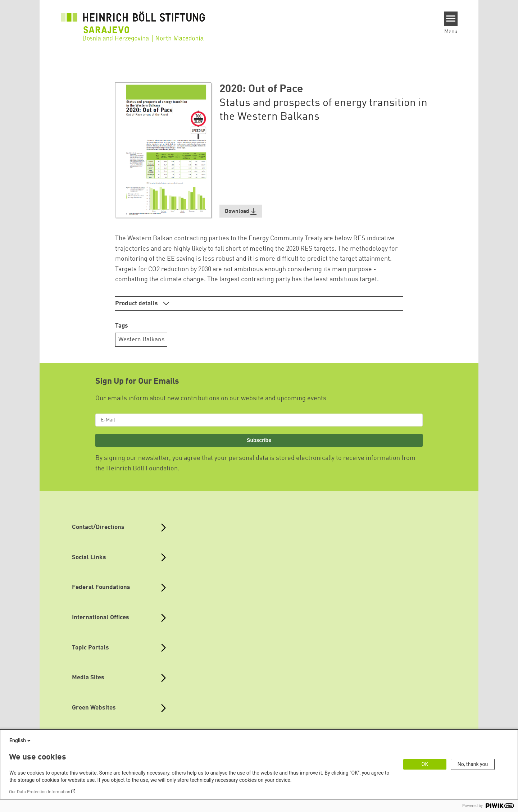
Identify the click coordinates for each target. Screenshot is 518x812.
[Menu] (451, 19)
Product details (137, 304)
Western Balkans (141, 340)
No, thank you (473, 764)
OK (425, 764)
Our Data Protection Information (40, 792)
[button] (241, 211)
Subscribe (259, 440)
